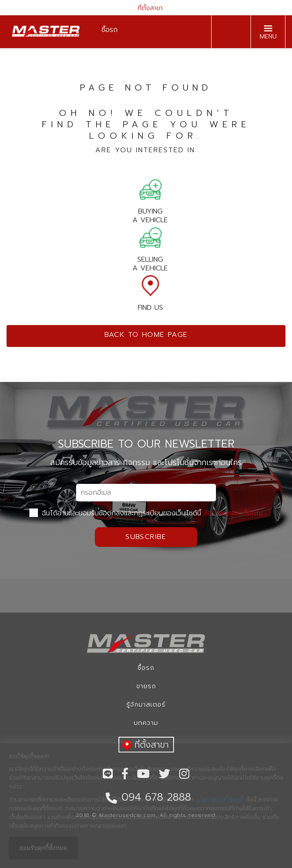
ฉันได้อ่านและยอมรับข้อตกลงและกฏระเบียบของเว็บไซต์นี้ (146, 513)
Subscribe (146, 537)
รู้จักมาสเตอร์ (146, 705)
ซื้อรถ (146, 668)
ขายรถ (146, 686)
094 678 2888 (229, 32)
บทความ (146, 723)
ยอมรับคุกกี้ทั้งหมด (43, 848)
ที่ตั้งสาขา (146, 8)
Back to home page (146, 335)
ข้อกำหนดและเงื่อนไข (233, 513)
